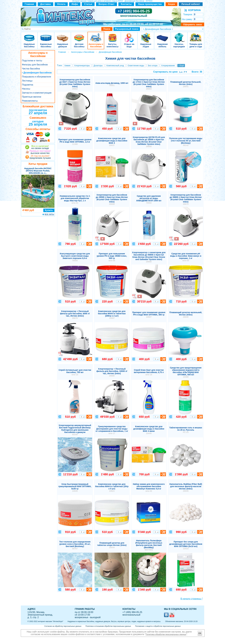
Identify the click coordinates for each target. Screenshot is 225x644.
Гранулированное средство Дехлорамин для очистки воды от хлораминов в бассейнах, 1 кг (112, 430)
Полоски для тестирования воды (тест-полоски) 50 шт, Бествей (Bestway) (186, 142)
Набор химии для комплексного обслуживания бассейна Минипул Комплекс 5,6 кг (149, 488)
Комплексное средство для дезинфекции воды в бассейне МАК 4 (112, 142)
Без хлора (153, 66)
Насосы (26, 89)
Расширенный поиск (127, 29)
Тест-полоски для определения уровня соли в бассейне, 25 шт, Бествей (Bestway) (75, 545)
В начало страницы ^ (192, 599)
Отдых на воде (129, 36)
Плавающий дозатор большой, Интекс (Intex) (186, 84)
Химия (67, 66)
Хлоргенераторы (82, 66)
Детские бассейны (79, 36)
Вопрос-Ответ (107, 4)
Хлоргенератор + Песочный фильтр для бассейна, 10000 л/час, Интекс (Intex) (112, 372)
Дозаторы (98, 66)
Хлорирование (168, 66)
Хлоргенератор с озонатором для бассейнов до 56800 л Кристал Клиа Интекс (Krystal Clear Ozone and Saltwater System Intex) (149, 257)
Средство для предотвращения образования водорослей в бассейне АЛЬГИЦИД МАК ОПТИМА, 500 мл (186, 372)
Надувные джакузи (63, 36)
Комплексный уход (115, 66)
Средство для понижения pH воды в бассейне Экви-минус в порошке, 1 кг (186, 257)
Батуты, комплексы (113, 36)
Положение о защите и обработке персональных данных (158, 626)
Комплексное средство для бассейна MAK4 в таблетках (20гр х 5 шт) (112, 488)
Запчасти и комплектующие (37, 93)
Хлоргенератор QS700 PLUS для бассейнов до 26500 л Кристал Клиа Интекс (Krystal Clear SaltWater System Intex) (149, 142)
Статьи (88, 4)
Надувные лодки (146, 36)
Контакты (126, 4)
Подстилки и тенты (32, 61)
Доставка (45, 4)
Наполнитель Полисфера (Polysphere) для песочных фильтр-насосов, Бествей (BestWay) (149, 545)
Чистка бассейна (31, 69)
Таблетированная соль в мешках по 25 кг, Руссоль (186, 430)
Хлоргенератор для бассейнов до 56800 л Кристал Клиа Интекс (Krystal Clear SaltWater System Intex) (186, 199)
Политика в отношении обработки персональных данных (108, 626)
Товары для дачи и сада (196, 36)
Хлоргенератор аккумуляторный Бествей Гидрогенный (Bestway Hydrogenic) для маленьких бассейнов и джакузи (75, 430)
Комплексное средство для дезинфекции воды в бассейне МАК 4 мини (149, 430)
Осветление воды (136, 66)
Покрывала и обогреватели (36, 77)
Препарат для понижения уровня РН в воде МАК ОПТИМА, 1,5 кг (75, 142)
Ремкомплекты (30, 101)
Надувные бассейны (29, 36)
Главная (29, 4)
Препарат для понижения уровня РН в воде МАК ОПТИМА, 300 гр (149, 315)
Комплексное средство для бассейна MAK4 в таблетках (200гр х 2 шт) (112, 315)
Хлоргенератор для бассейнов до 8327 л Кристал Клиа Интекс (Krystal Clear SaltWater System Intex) (75, 84)
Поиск (107, 29)
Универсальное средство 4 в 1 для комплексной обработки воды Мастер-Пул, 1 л (75, 199)
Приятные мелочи (32, 97)
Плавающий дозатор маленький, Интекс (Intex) (186, 315)
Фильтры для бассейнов (35, 65)
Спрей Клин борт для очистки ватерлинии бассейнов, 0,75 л (149, 372)
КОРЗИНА (194, 10)
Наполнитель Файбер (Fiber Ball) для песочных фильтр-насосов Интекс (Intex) (186, 488)
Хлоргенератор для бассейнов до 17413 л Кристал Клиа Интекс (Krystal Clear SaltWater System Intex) (149, 84)
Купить (49, 210)
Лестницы (27, 81)
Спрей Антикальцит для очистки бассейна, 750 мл (75, 372)
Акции (171, 4)
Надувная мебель (162, 36)
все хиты (49, 214)
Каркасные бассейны (46, 36)
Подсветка (28, 85)
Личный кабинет (191, 4)
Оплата (61, 4)
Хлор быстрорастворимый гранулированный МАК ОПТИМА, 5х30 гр (75, 488)
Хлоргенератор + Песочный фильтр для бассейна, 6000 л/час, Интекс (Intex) (75, 315)
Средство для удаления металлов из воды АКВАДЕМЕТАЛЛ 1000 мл (149, 199)
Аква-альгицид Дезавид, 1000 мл (112, 84)
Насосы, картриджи (179, 36)
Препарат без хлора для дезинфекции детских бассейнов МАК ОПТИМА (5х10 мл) (186, 545)
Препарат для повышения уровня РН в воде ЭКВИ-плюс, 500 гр (112, 257)
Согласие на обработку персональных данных (63, 626)
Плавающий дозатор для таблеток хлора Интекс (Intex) (112, 545)
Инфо (75, 4)
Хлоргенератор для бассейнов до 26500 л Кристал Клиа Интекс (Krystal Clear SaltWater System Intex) (112, 199)
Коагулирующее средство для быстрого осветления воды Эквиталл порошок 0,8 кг (75, 257)
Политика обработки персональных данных (166, 634)
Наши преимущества (150, 4)
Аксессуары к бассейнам (96, 36)
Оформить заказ (192, 24)
